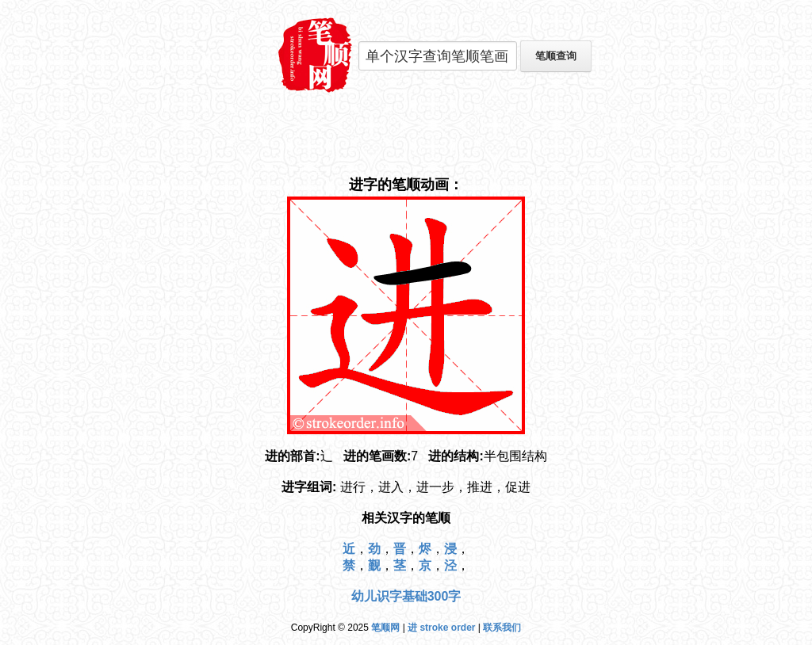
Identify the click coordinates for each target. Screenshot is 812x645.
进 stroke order (441, 628)
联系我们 (502, 628)
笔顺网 (385, 628)
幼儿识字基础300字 (406, 596)
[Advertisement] (406, 135)
